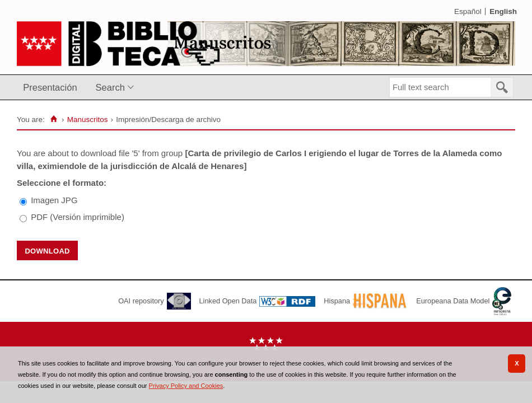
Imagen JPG (54, 200)
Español (468, 11)
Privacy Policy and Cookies (186, 386)
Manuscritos (88, 120)
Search (110, 87)
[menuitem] (52, 88)
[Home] (54, 119)
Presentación (50, 87)
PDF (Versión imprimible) (78, 217)
